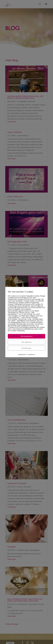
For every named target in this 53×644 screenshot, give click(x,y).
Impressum (32, 355)
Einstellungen (26, 348)
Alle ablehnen (27, 342)
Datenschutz (22, 355)
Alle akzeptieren (27, 336)
